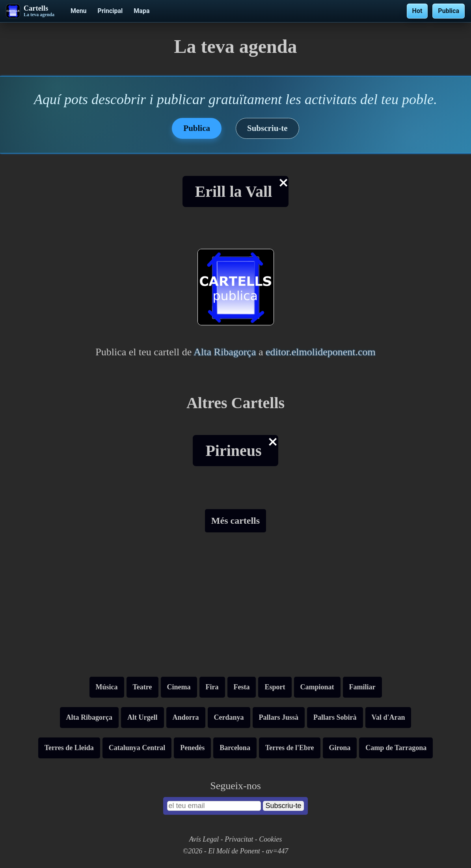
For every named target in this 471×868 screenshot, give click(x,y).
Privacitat (239, 839)
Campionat (317, 687)
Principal (110, 11)
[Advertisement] (235, 608)
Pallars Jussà (279, 717)
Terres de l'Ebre (290, 748)
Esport (275, 687)
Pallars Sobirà (335, 717)
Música (107, 687)
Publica (449, 11)
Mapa (141, 11)
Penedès (192, 748)
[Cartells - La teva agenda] (30, 11)
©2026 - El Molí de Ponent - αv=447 (236, 851)
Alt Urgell (142, 717)
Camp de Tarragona (396, 748)
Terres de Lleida (69, 748)
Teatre (142, 687)
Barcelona (235, 748)
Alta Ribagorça (225, 352)
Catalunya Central (137, 748)
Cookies (270, 839)
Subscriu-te (267, 128)
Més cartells (235, 521)
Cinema (179, 687)
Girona (340, 748)
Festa (242, 687)
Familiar (362, 687)
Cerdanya (229, 717)
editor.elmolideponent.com (321, 352)
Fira (212, 687)
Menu (79, 11)
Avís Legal (204, 839)
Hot (417, 11)
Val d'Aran (388, 717)
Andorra (186, 717)
